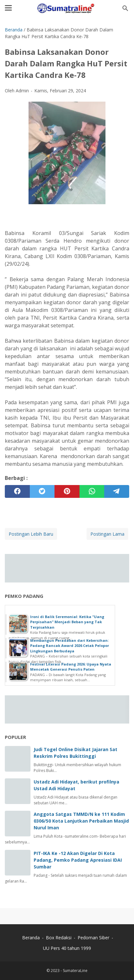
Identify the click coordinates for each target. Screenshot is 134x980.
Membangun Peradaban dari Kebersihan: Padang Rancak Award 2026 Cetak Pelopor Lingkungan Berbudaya (70, 646)
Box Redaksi (59, 938)
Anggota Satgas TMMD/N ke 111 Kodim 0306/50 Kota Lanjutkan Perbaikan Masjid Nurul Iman (81, 821)
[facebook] (17, 491)
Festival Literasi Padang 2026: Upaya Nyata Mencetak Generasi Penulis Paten (71, 667)
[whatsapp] (92, 491)
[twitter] (42, 491)
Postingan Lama (107, 534)
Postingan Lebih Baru (31, 534)
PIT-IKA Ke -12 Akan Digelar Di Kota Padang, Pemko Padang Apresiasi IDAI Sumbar (78, 860)
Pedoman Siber (93, 938)
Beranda (31, 938)
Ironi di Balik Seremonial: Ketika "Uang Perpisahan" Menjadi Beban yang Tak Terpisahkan (67, 622)
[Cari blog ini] (125, 8)
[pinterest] (67, 491)
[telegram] (117, 491)
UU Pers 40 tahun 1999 (67, 948)
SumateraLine (75, 971)
